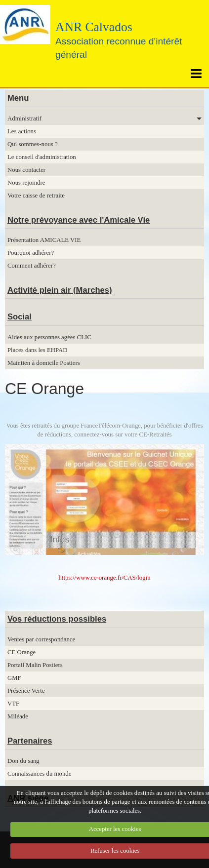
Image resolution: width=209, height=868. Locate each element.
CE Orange (21, 652)
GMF (14, 678)
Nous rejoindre (26, 183)
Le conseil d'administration (42, 157)
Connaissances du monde (39, 774)
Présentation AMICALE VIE (44, 240)
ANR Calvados (94, 27)
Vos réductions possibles (57, 619)
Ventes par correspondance (41, 639)
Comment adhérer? (32, 266)
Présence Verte (26, 691)
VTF (13, 704)
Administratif (24, 118)
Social (20, 317)
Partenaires (30, 741)
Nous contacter (26, 170)
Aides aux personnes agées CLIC (49, 337)
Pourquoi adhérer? (31, 253)
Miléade (18, 716)
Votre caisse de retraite (36, 196)
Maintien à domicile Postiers (44, 363)
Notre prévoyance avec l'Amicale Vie (79, 220)
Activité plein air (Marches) (60, 290)
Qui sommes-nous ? (33, 144)
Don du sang (23, 761)
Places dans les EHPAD (37, 350)
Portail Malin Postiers (35, 665)
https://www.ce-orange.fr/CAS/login (104, 578)
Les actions (22, 131)
